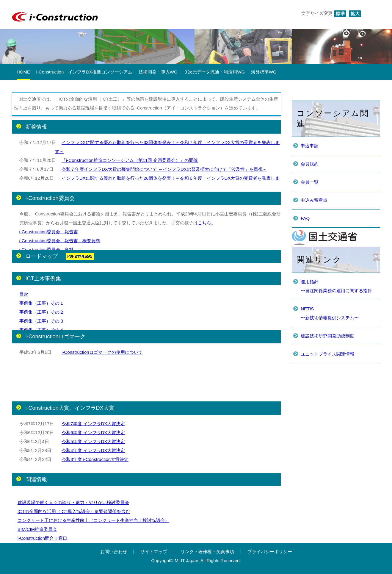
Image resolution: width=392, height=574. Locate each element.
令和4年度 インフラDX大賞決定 (93, 450)
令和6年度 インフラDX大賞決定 (93, 433)
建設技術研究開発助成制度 (327, 336)
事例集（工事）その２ (42, 312)
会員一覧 (310, 182)
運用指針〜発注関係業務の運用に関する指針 (336, 286)
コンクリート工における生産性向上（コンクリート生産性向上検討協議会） (93, 520)
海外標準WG (264, 72)
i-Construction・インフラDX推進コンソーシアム (84, 72)
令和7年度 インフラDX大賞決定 (93, 424)
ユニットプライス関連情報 (327, 354)
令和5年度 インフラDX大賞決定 (93, 441)
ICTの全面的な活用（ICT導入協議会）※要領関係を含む (74, 511)
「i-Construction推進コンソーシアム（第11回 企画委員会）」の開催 (130, 160)
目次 (24, 294)
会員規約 (310, 164)
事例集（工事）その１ (42, 303)
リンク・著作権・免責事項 (207, 552)
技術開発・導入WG (158, 72)
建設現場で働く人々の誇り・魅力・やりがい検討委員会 (73, 502)
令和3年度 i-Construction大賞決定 (95, 459)
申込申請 (310, 146)
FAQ (305, 218)
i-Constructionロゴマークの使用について (102, 352)
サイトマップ (154, 552)
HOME (23, 72)
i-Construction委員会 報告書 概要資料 (60, 241)
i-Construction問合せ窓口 (43, 538)
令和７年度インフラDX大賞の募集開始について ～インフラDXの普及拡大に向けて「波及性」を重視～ (164, 169)
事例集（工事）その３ (42, 321)
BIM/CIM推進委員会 (37, 529)
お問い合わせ (114, 552)
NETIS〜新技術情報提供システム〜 (330, 313)
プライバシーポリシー (270, 552)
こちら (204, 223)
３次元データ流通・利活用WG (214, 72)
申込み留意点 (314, 200)
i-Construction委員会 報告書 (49, 232)
